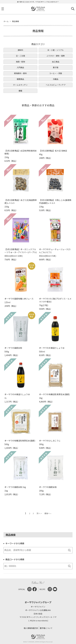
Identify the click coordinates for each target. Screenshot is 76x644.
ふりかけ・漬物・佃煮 (56, 56)
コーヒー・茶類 (56, 73)
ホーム (6, 21)
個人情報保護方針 (31, 628)
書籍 (20, 91)
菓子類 (56, 67)
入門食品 (20, 67)
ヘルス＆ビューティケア (56, 85)
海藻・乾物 (20, 62)
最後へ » (48, 513)
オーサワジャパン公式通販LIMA (38, 610)
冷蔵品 (56, 79)
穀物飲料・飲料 (20, 73)
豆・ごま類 (20, 56)
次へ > (39, 513)
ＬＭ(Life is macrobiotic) (38, 621)
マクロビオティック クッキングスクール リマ (38, 617)
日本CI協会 (38, 614)
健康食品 (20, 79)
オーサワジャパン (38, 607)
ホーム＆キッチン (20, 85)
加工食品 (56, 62)
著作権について (46, 628)
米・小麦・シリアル (56, 50)
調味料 (20, 50)
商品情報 (15, 21)
